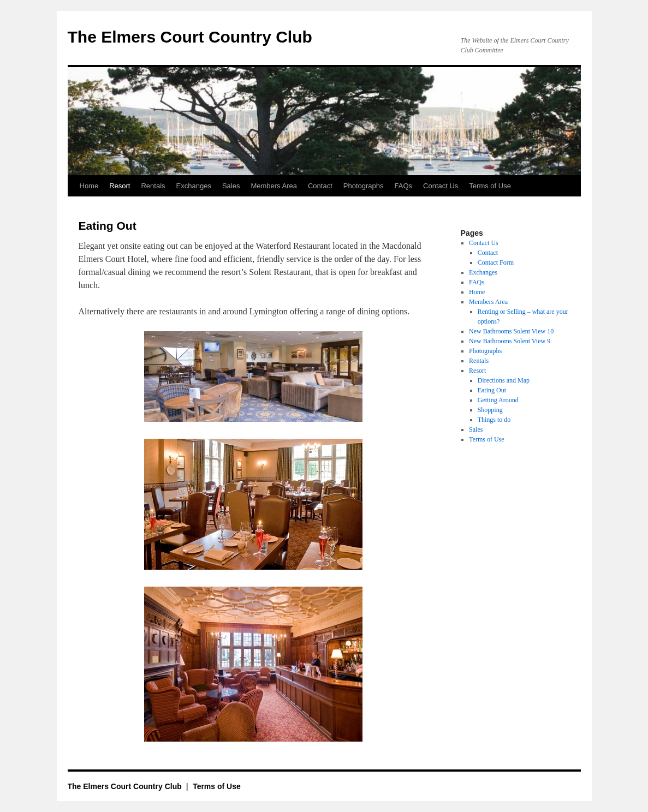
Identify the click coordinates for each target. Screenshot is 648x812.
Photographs (364, 186)
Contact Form (496, 262)
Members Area (274, 186)
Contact (320, 186)
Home (89, 186)
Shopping (490, 410)
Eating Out (492, 390)
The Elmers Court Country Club (190, 37)
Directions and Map (504, 380)
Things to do (494, 420)
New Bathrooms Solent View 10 (511, 331)
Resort (120, 186)
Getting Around (498, 400)
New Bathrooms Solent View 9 (510, 341)
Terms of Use (490, 186)
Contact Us (441, 186)
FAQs (404, 186)
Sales (231, 186)
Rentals (153, 186)
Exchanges (194, 186)
